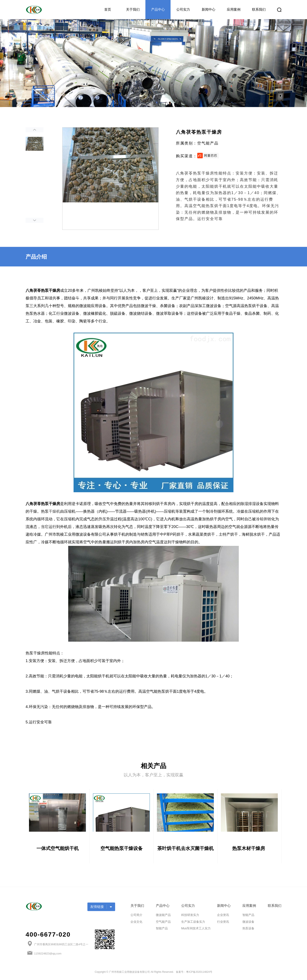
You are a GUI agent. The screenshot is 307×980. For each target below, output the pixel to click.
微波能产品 (163, 917)
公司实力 (183, 9)
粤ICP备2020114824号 (199, 975)
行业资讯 (223, 924)
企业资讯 (223, 917)
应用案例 (234, 9)
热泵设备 (248, 931)
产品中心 (158, 9)
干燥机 (54, 511)
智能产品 (162, 931)
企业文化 (136, 924)
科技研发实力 (190, 917)
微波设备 (248, 924)
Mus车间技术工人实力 (196, 931)
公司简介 (136, 917)
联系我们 (259, 9)
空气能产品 (163, 924)
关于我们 (133, 9)
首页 (108, 9)
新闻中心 (209, 9)
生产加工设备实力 (193, 924)
